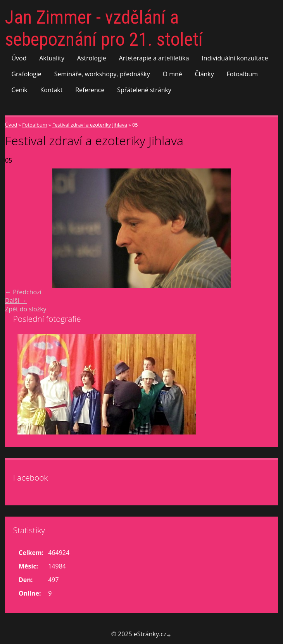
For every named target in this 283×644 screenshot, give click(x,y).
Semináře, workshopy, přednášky (102, 74)
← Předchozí (23, 292)
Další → (16, 301)
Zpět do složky (26, 309)
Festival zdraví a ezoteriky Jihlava (90, 125)
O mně (173, 74)
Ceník (19, 90)
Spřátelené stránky (144, 90)
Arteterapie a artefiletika (154, 58)
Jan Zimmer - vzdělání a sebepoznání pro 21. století (104, 28)
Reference (90, 90)
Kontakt (52, 90)
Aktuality (52, 58)
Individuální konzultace (235, 58)
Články (204, 74)
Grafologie (26, 74)
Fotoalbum (242, 74)
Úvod (19, 58)
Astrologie (92, 58)
